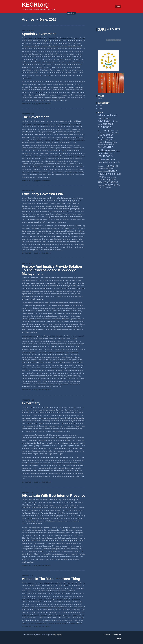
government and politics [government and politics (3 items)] (106, 144)
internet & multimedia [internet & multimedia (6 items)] (109, 162)
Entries (108, 635)
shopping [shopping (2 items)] (100, 185)
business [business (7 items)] (108, 124)
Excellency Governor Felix (43, 194)
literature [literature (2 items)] (102, 166)
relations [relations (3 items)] (113, 180)
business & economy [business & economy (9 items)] (105, 129)
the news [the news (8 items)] (108, 185)
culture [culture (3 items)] (117, 133)
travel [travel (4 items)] (100, 187)
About (118, 6)
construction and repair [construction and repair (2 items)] (104, 133)
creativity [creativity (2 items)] (112, 133)
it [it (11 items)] (99, 165)
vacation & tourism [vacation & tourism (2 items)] (108, 187)
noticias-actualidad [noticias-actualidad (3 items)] (111, 177)
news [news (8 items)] (101, 174)
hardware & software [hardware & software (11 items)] (106, 149)
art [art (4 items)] (117, 121)
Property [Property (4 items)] (107, 179)
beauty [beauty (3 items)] (100, 124)
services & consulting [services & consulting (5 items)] (108, 182)
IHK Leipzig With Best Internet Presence (53, 495)
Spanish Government (39, 34)
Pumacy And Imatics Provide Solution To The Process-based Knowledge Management (52, 270)
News (36, 104)
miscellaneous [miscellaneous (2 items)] (102, 168)
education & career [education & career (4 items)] (106, 137)
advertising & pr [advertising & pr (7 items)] (107, 121)
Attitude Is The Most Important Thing (51, 579)
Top (119, 638)
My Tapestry (58, 635)
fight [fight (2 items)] (110, 140)
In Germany (31, 403)
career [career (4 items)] (113, 131)
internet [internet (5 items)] (112, 159)
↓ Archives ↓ (71, 13)
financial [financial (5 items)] (102, 142)
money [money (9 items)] (113, 171)
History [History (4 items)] (113, 151)
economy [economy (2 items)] (100, 135)
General (101, 106)
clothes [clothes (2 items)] (117, 131)
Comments (117, 635)
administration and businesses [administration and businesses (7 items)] (108, 117)
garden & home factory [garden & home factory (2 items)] (112, 142)
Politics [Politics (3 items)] (100, 180)
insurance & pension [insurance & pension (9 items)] (105, 158)
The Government (35, 117)
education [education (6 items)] (108, 135)
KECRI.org (35, 5)
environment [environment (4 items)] (103, 140)
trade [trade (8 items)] (117, 185)
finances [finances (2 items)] (113, 140)
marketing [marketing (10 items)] (111, 166)
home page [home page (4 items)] (110, 153)
